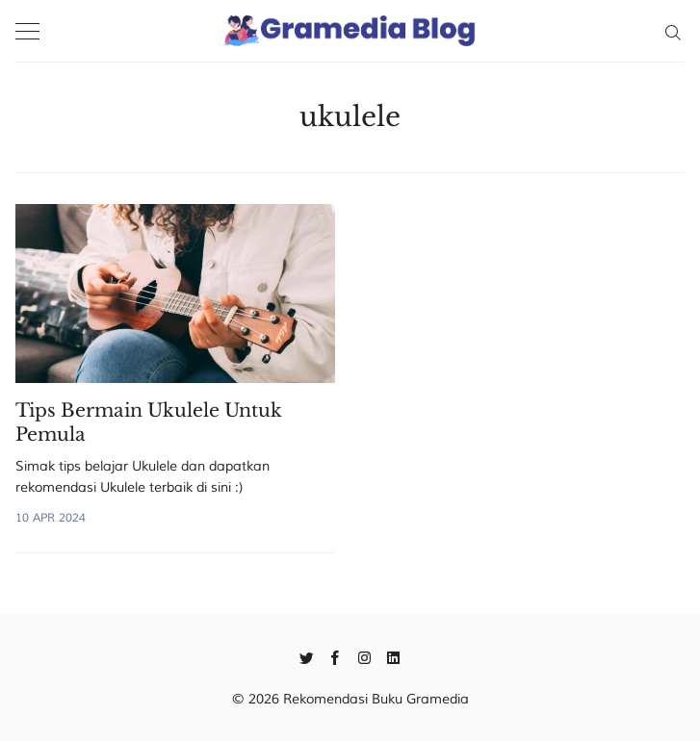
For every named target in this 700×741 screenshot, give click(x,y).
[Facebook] (336, 656)
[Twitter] (307, 656)
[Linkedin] (393, 656)
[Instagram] (364, 656)
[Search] (673, 31)
